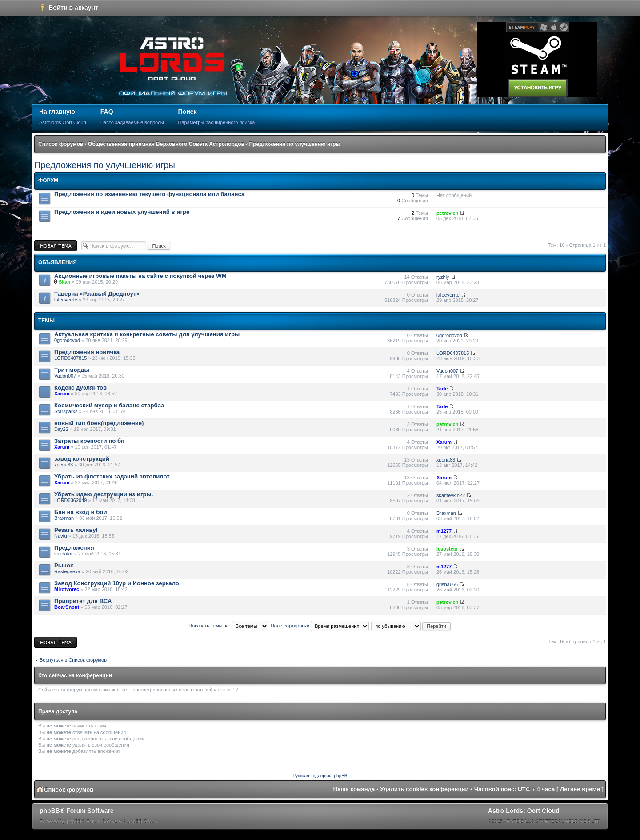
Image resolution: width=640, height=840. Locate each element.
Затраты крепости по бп (89, 441)
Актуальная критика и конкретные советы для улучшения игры (147, 334)
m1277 (444, 531)
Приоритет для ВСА (83, 601)
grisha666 (447, 584)
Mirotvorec (67, 589)
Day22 (61, 429)
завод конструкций (82, 459)
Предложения (74, 548)
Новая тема (56, 246)
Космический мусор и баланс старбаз (109, 405)
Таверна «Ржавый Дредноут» (97, 294)
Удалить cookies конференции (424, 789)
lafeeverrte (66, 300)
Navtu (61, 536)
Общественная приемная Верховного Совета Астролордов (166, 144)
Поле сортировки (320, 626)
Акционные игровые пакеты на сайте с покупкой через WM (140, 276)
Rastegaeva (67, 571)
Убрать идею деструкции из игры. (104, 494)
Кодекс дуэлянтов (80, 388)
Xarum (62, 394)
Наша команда (354, 789)
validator (64, 554)
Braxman (64, 518)
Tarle (442, 389)
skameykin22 (451, 495)
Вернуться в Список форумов (73, 660)
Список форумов (61, 144)
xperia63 (64, 465)
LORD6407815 (70, 358)
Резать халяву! (76, 530)
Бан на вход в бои (81, 512)
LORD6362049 (70, 500)
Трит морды (72, 370)
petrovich (448, 213)
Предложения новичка (87, 352)
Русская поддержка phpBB (320, 776)
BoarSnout (67, 607)
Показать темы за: (228, 626)
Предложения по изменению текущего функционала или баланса (149, 194)
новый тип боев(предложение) (99, 423)
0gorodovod (67, 340)
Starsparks (66, 411)
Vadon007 (65, 376)
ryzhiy (443, 277)
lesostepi (447, 549)
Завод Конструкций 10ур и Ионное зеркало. (118, 583)
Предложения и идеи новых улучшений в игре (122, 212)
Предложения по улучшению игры (295, 144)
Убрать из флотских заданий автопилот (112, 476)
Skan (64, 282)
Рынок (64, 565)
